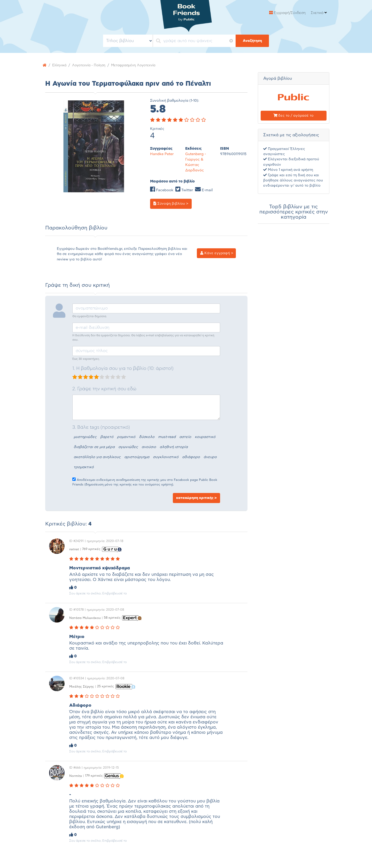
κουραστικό (205, 437)
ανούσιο (149, 447)
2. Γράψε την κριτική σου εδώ (104, 389)
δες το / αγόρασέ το (293, 116)
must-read (167, 437)
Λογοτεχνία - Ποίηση (92, 65)
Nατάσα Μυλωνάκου (85, 618)
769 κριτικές (91, 549)
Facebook (162, 190)
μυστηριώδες (85, 437)
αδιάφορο (191, 457)
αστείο (185, 437)
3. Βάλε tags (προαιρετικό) (101, 427)
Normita (76, 776)
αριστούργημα (137, 457)
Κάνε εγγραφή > (217, 253)
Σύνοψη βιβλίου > (171, 204)
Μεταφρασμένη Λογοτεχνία (139, 65)
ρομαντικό (126, 437)
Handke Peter (162, 154)
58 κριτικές (112, 618)
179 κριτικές (94, 776)
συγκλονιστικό (166, 457)
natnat (74, 549)
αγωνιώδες (128, 447)
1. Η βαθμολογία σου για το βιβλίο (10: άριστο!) (123, 369)
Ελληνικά (60, 65)
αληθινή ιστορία (174, 447)
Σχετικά (319, 13)
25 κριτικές (106, 686)
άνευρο (210, 457)
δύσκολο (147, 437)
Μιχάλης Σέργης (82, 686)
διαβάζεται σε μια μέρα (94, 447)
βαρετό (107, 437)
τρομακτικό (84, 467)
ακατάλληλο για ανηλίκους (97, 457)
